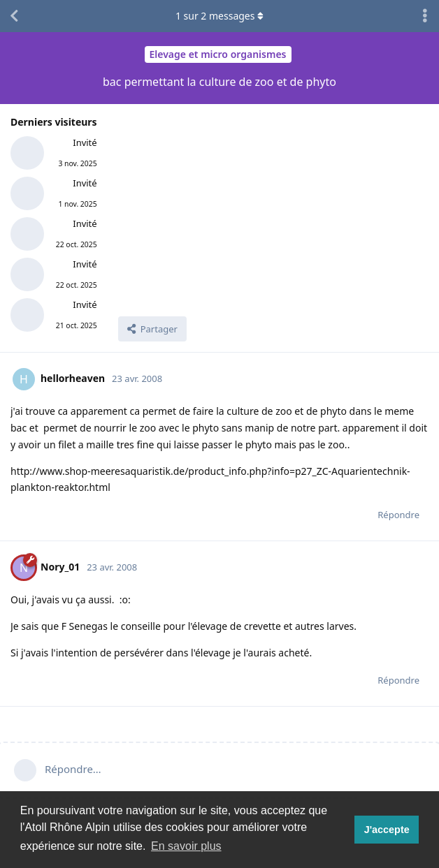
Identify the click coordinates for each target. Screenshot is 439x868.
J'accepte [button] (387, 830)
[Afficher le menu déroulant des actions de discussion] (425, 16)
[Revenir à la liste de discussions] (14, 16)
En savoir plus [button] (186, 846)
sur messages (219, 16)
